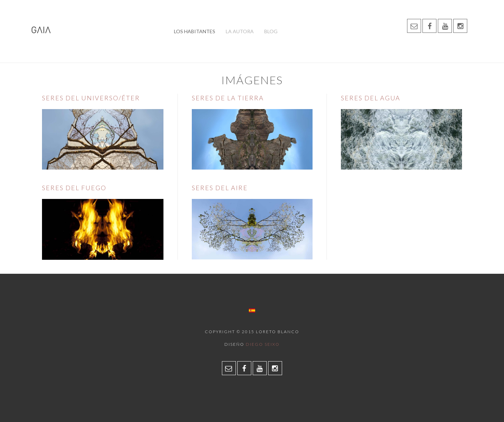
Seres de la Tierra (228, 98)
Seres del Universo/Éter (91, 98)
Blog (271, 31)
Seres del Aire (220, 188)
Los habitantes (195, 31)
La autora (240, 31)
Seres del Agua (371, 98)
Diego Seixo (263, 344)
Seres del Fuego (74, 188)
